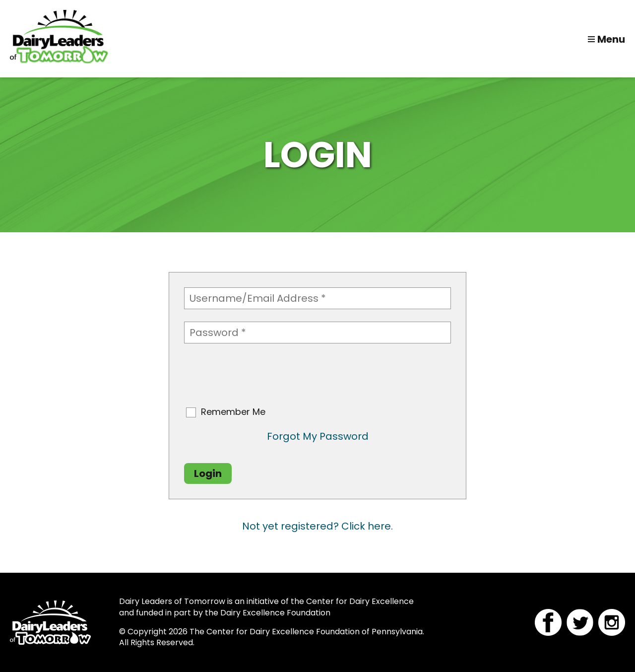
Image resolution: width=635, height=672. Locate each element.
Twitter (580, 622)
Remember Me (233, 412)
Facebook (548, 622)
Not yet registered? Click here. (317, 526)
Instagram (612, 622)
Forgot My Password (318, 436)
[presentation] (259, 375)
